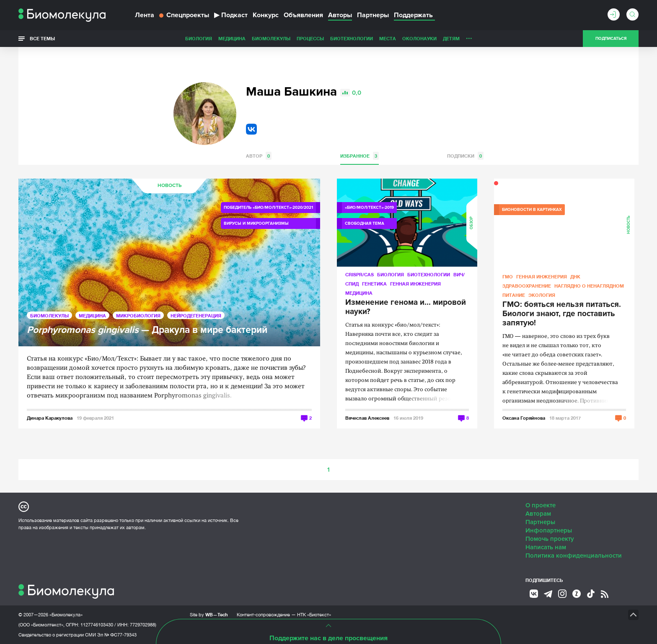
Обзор (472, 223)
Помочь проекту (550, 539)
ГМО (508, 277)
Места (328, 38)
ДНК (575, 277)
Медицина (173, 38)
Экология (542, 295)
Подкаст (231, 15)
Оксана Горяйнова (524, 418)
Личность (420, 38)
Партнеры (373, 15)
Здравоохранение (527, 286)
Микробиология (138, 316)
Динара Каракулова (50, 418)
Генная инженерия (415, 284)
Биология (140, 38)
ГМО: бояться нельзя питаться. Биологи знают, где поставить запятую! (562, 314)
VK (251, 129)
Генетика (374, 284)
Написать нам (546, 547)
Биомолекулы (212, 38)
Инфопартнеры (549, 530)
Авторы (340, 15)
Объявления (303, 15)
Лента (145, 15)
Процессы (251, 38)
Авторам (538, 514)
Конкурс (266, 15)
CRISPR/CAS (360, 274)
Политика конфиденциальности (574, 556)
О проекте (541, 505)
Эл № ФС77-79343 (117, 635)
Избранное (360, 156)
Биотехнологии (292, 38)
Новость (169, 186)
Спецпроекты (184, 15)
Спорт (447, 38)
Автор (259, 156)
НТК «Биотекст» (314, 615)
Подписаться (611, 39)
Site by (209, 614)
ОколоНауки (360, 38)
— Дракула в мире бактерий (147, 330)
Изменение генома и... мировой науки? (406, 307)
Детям (392, 38)
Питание (514, 295)
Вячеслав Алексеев (367, 418)
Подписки (465, 156)
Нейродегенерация (196, 316)
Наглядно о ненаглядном (497, 38)
